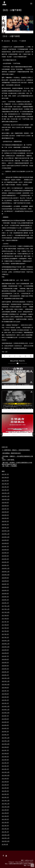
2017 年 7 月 (5, 622)
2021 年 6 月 (5, 477)
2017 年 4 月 (5, 631)
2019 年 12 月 (6, 531)
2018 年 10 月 (6, 575)
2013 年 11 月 (6, 741)
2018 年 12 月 (6, 568)
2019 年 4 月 (5, 556)
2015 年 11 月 (6, 681)
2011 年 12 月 (6, 800)
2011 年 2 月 (5, 829)
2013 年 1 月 (5, 769)
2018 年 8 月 (5, 581)
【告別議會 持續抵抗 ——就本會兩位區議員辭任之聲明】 (17, 457)
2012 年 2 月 (5, 794)
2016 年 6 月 (5, 659)
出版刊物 (24, 41)
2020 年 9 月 (5, 503)
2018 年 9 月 (5, 578)
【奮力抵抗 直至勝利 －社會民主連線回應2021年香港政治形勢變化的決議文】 (17, 463)
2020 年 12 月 (6, 493)
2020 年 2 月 (5, 524)
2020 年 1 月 (5, 528)
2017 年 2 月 (5, 634)
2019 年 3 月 (5, 559)
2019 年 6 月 (5, 550)
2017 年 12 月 (6, 606)
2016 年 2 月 (5, 672)
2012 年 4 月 (5, 788)
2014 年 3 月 (5, 728)
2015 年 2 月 (5, 700)
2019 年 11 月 (6, 534)
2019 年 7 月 (5, 546)
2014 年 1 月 (5, 735)
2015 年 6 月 (5, 694)
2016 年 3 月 (5, 669)
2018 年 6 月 (5, 587)
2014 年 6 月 (5, 719)
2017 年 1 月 (5, 637)
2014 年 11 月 (6, 710)
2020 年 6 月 (5, 512)
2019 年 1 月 (5, 565)
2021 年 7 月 (5, 474)
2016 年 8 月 (5, 653)
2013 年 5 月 (5, 757)
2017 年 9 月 (5, 615)
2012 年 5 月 (5, 785)
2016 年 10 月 (6, 647)
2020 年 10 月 (6, 499)
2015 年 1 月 (5, 703)
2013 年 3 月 (5, 763)
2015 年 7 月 (5, 691)
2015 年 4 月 (5, 697)
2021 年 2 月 (5, 487)
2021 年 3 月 (5, 484)
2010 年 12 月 (6, 835)
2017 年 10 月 (6, 612)
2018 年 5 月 (5, 590)
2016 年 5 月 (5, 662)
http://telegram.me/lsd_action (24, 862)
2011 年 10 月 (6, 807)
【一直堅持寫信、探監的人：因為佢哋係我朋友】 (16, 450)
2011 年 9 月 (5, 810)
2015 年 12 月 (6, 678)
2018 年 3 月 (5, 597)
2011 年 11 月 (6, 804)
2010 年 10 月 (6, 841)
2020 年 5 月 (5, 515)
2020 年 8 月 (5, 506)
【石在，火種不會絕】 (8, 460)
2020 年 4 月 (5, 518)
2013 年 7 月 (5, 750)
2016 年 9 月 (5, 650)
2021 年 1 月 (5, 490)
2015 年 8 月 (5, 688)
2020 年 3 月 (5, 521)
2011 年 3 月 (5, 826)
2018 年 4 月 (5, 593)
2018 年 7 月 (5, 584)
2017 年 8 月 (5, 619)
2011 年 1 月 (5, 832)
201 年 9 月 (5, 844)
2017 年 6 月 (5, 625)
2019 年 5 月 (5, 553)
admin (14, 41)
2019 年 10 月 (6, 537)
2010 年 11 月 (6, 838)
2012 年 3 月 (5, 791)
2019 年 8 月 (5, 543)
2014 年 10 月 (6, 713)
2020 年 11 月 (6, 496)
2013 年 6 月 (5, 753)
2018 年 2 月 (5, 600)
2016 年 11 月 (6, 644)
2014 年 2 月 (5, 731)
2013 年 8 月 (5, 747)
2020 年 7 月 (5, 509)
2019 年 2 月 (5, 562)
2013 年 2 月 (5, 766)
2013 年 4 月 (5, 760)
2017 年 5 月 (5, 628)
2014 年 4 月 (5, 725)
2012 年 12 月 (6, 772)
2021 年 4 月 (5, 481)
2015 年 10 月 (6, 684)
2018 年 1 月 (5, 603)
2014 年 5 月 (5, 722)
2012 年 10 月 (6, 775)
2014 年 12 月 (6, 706)
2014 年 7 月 (5, 716)
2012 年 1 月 (5, 797)
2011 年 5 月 (5, 819)
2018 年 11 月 (6, 572)
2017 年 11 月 (6, 609)
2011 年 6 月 (5, 816)
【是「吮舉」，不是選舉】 (10, 466)
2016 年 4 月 (5, 666)
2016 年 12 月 (6, 641)
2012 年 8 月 (5, 782)
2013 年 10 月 (6, 744)
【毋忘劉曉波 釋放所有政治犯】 (12, 453)
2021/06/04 (6, 41)
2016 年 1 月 (5, 675)
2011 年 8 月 (5, 813)
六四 (6, 352)
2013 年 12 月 (6, 738)
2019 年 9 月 (5, 540)
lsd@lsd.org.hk (29, 860)
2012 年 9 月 (5, 779)
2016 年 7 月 (5, 656)
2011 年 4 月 (5, 822)
